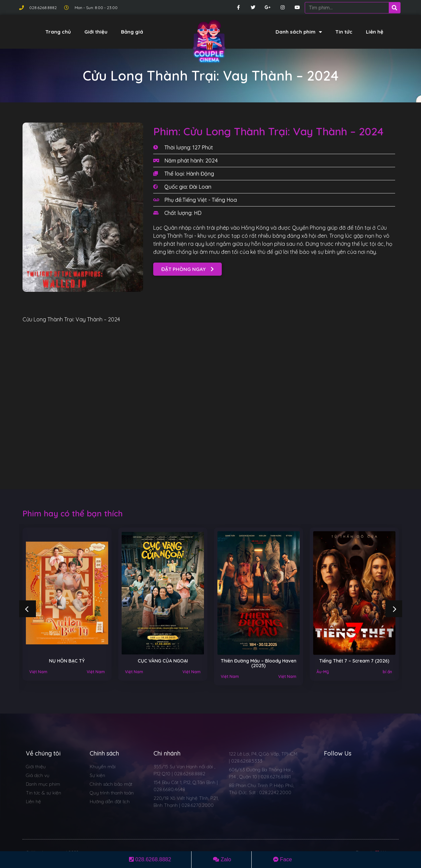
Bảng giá (132, 32)
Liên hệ (375, 32)
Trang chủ (58, 32)
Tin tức (344, 32)
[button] (187, 269)
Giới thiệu (96, 32)
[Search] (394, 8)
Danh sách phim (299, 32)
